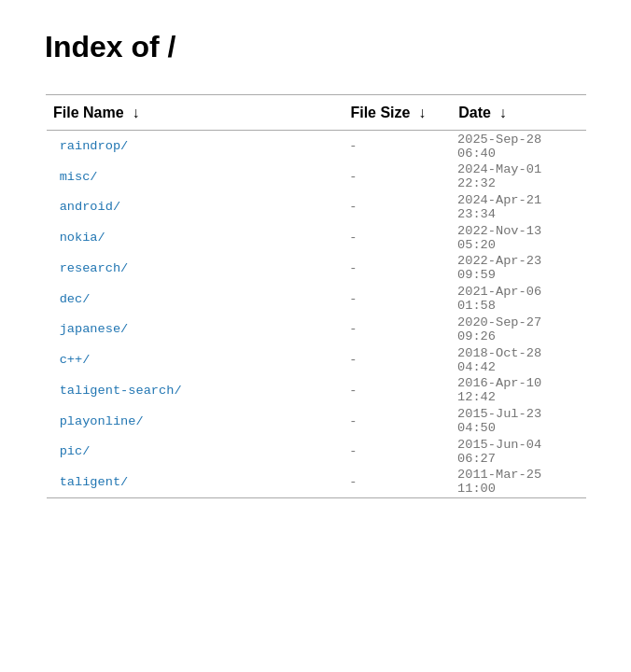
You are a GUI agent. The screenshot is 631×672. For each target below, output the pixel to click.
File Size (380, 112)
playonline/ (102, 492)
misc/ (79, 188)
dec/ (75, 340)
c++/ (75, 416)
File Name (89, 112)
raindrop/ (94, 150)
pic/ (75, 530)
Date (475, 112)
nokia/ (83, 264)
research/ (94, 302)
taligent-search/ (121, 454)
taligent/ (94, 568)
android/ (90, 225)
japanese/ (94, 378)
